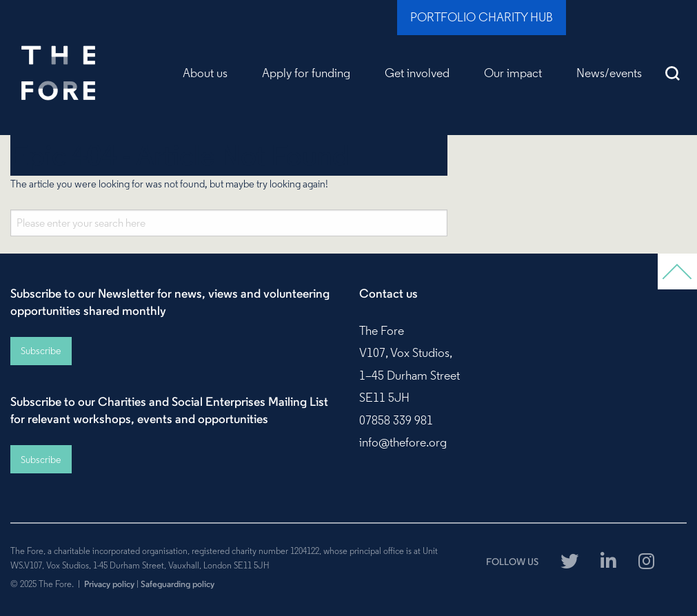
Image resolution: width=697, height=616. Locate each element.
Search (673, 73)
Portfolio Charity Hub (482, 17)
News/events (609, 73)
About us (205, 73)
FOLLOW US (512, 562)
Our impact (513, 73)
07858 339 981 (396, 420)
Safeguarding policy (178, 584)
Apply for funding (306, 73)
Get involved (417, 73)
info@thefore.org (403, 442)
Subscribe (41, 351)
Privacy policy (109, 584)
